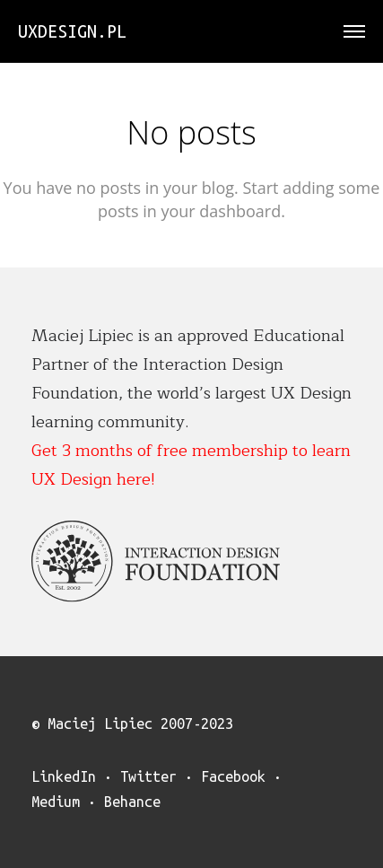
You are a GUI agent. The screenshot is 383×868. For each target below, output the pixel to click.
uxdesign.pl (72, 31)
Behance (132, 802)
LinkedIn (64, 776)
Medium (56, 802)
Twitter (148, 776)
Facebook (233, 776)
